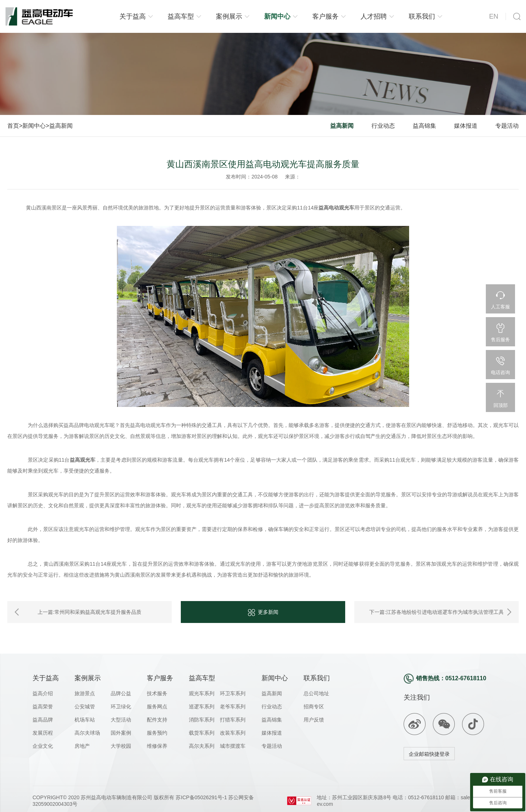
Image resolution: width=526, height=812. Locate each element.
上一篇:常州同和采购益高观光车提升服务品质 (89, 612)
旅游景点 (85, 693)
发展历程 (43, 733)
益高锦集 (424, 126)
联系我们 (422, 16)
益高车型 (181, 16)
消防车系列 (202, 720)
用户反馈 (314, 720)
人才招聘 (374, 16)
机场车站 (85, 720)
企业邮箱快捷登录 (429, 754)
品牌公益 (121, 693)
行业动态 (383, 126)
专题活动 (507, 126)
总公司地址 (316, 693)
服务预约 (157, 733)
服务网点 (157, 707)
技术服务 (157, 693)
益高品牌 (43, 720)
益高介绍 (43, 693)
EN (494, 16)
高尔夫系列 (202, 746)
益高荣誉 (43, 707)
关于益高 (133, 16)
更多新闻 (263, 613)
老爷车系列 (233, 707)
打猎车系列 (233, 720)
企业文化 (43, 746)
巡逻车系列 (202, 707)
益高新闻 (61, 126)
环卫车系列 (233, 693)
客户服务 (325, 16)
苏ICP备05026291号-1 (201, 797)
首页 (13, 126)
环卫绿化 (121, 707)
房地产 (82, 746)
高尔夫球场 (87, 733)
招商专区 (314, 707)
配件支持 (157, 720)
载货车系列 (202, 733)
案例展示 (229, 16)
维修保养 (157, 746)
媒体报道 (466, 126)
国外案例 (121, 733)
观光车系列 (202, 693)
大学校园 (121, 746)
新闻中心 (277, 16)
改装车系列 (233, 733)
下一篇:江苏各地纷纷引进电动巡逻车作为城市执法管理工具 (437, 612)
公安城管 (85, 707)
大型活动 (121, 720)
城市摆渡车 (233, 746)
